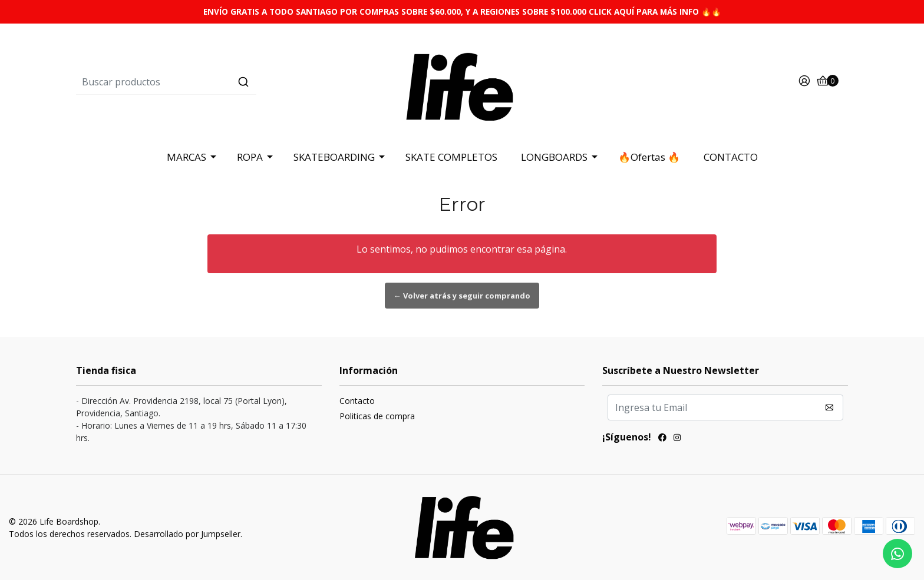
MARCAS (187, 157)
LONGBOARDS (554, 157)
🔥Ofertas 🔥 (649, 157)
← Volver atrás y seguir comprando (462, 296)
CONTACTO (731, 157)
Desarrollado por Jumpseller (187, 534)
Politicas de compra (377, 416)
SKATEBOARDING (334, 157)
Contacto (357, 401)
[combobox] (205, 82)
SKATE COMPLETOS (451, 157)
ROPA (250, 157)
